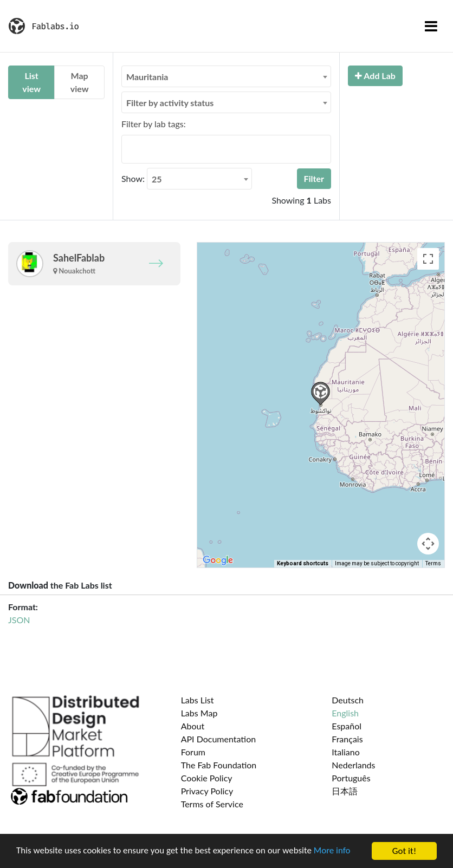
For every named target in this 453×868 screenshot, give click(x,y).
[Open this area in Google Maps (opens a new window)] (218, 560)
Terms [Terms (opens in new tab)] (433, 563)
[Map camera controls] (428, 544)
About (193, 726)
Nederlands (353, 765)
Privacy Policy (207, 791)
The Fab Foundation (219, 765)
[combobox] (226, 76)
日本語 (345, 791)
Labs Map (199, 713)
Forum (193, 752)
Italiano (346, 752)
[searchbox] (128, 149)
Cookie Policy (207, 778)
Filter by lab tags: (154, 124)
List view (31, 82)
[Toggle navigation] (431, 26)
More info (333, 851)
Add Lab (375, 76)
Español (347, 726)
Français (347, 739)
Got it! (404, 851)
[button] (321, 393)
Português (351, 778)
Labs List (198, 700)
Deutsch (348, 700)
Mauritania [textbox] (147, 77)
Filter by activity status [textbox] (170, 103)
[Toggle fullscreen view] (428, 259)
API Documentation (219, 739)
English (345, 713)
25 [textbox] (157, 179)
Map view (80, 82)
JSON (19, 620)
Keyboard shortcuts (303, 563)
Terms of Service (212, 804)
